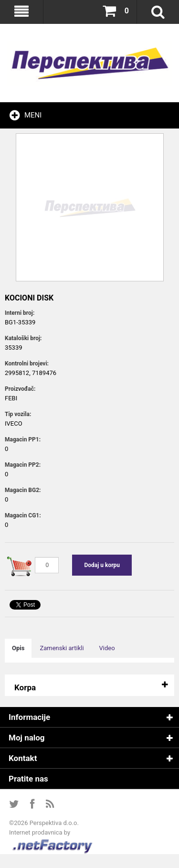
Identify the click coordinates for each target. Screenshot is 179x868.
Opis (18, 648)
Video (107, 648)
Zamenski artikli (62, 648)
